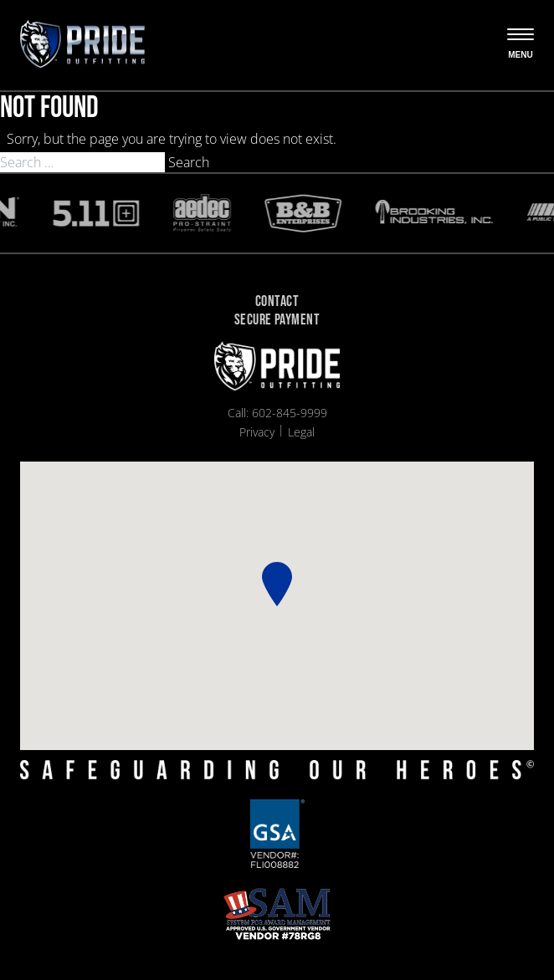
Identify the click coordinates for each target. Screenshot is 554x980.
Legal (301, 432)
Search (189, 162)
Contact (277, 302)
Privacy (257, 432)
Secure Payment (277, 321)
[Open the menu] (521, 45)
